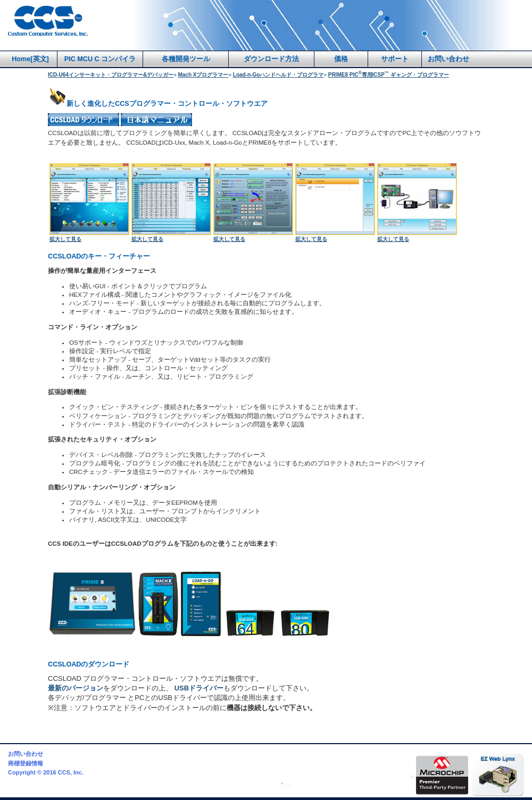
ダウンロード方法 (271, 59)
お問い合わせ (448, 59)
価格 (341, 59)
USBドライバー (199, 688)
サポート (395, 59)
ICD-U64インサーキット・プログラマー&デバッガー (111, 75)
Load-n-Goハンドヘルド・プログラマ (279, 75)
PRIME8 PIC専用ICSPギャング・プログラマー (389, 75)
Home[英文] (30, 59)
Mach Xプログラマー (203, 75)
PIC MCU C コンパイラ (100, 59)
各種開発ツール (186, 59)
